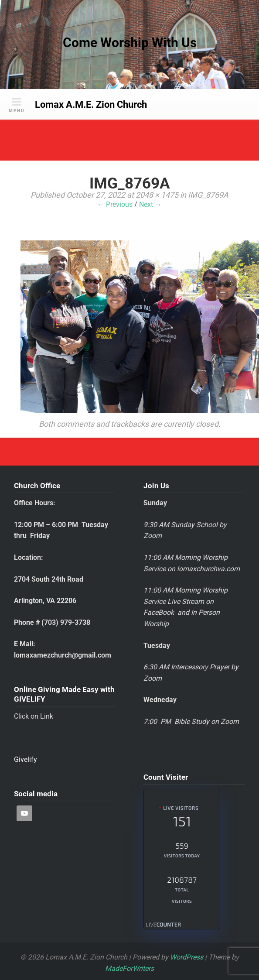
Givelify (26, 759)
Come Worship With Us (130, 43)
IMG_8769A (208, 195)
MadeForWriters (129, 968)
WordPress (187, 957)
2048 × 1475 (157, 195)
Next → (150, 204)
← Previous (115, 204)
